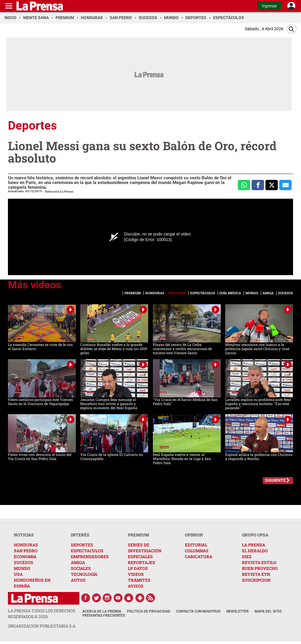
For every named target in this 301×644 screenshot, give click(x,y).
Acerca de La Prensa (102, 611)
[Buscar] (292, 29)
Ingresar (269, 6)
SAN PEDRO (26, 551)
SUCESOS (24, 562)
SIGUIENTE (275, 480)
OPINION (194, 535)
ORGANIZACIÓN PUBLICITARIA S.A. (42, 626)
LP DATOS (138, 568)
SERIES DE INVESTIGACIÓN (145, 548)
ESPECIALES (140, 557)
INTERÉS (80, 535)
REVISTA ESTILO (259, 562)
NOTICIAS (24, 535)
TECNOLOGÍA (84, 574)
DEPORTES (82, 545)
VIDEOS (136, 574)
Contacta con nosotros (198, 611)
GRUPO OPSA (255, 535)
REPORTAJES (142, 562)
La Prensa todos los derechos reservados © (42, 614)
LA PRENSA (254, 545)
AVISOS (136, 586)
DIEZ (247, 557)
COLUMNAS (197, 551)
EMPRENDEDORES (90, 557)
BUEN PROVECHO (260, 568)
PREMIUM (138, 535)
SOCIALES (81, 568)
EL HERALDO (255, 551)
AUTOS (78, 580)
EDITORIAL (196, 545)
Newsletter (238, 611)
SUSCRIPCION (256, 580)
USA (18, 574)
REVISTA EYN (256, 574)
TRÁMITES (139, 580)
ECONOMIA (25, 557)
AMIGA (78, 562)
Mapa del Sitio (268, 611)
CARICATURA (199, 557)
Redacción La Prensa (59, 191)
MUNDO (22, 568)
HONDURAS (26, 545)
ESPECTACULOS (87, 551)
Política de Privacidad (149, 611)
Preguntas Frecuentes (104, 615)
